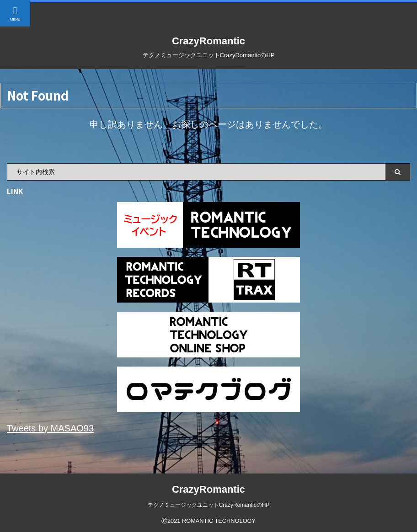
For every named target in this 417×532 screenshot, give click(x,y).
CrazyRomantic (208, 41)
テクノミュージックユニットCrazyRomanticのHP (209, 505)
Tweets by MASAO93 (50, 428)
